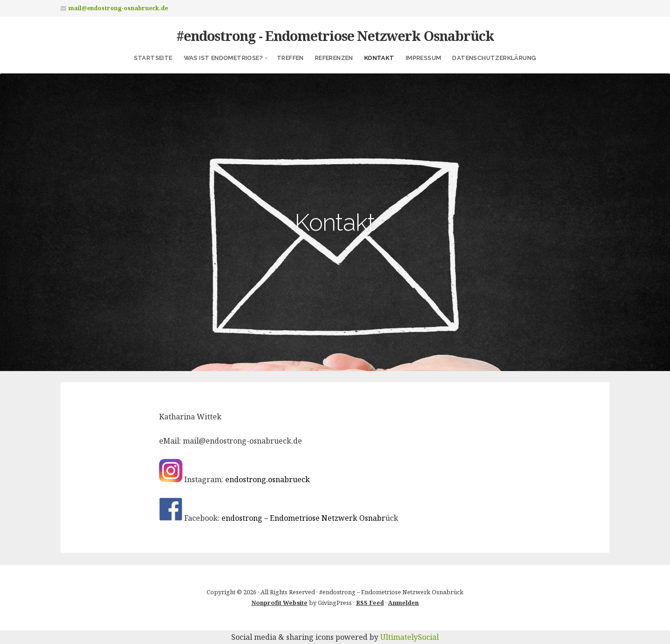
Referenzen (334, 58)
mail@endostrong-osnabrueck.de (118, 8)
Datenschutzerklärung (494, 58)
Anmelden (403, 603)
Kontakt (379, 58)
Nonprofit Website (279, 603)
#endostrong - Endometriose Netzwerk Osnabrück (335, 36)
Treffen (290, 58)
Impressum (424, 58)
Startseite (153, 58)
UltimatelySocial (409, 637)
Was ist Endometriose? (223, 58)
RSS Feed (370, 603)
